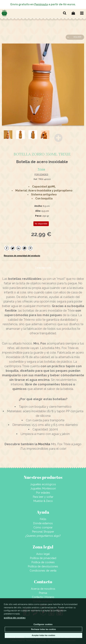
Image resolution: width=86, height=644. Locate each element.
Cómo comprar (43, 527)
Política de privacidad (43, 558)
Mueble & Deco (43, 501)
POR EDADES (41, 174)
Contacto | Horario (43, 597)
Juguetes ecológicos (43, 484)
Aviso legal (43, 554)
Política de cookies (43, 562)
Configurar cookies (43, 624)
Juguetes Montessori (43, 488)
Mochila (44, 444)
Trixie (41, 169)
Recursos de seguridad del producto (22, 256)
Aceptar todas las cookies (43, 635)
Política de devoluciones (43, 566)
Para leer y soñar (43, 497)
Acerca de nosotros (43, 589)
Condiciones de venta (43, 571)
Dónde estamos (43, 523)
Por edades (43, 493)
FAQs (43, 519)
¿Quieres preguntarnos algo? (43, 536)
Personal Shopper (43, 532)
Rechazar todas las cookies (44, 629)
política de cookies (15, 618)
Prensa (43, 593)
